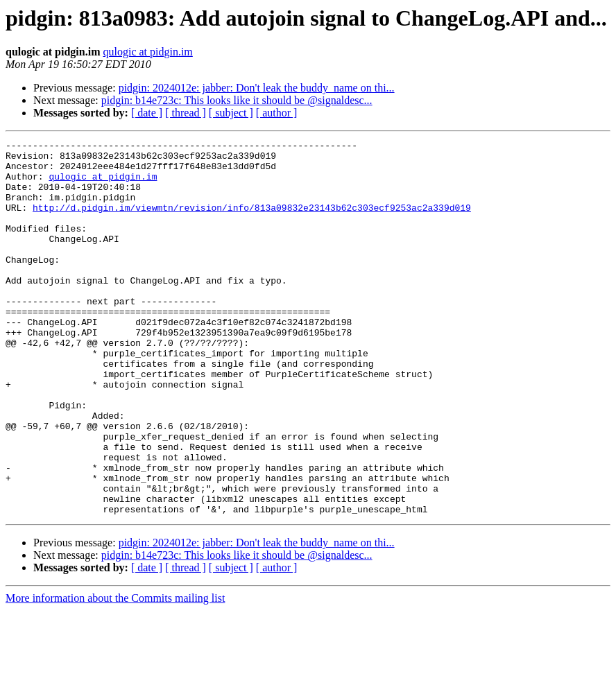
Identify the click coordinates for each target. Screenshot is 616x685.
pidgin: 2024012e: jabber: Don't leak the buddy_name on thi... (257, 88)
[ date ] (147, 113)
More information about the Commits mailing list (115, 673)
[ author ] (277, 113)
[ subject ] (231, 113)
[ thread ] (186, 113)
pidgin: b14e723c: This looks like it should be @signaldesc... (237, 100)
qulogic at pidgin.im (147, 52)
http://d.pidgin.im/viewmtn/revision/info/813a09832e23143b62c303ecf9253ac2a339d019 (252, 222)
